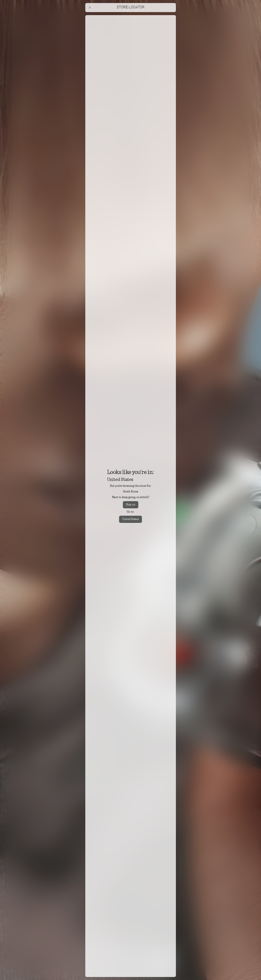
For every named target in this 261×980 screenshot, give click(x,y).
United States (130, 519)
